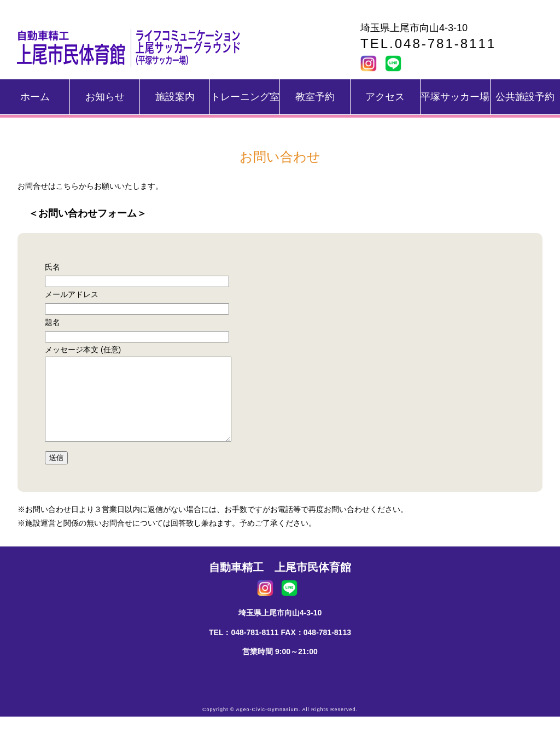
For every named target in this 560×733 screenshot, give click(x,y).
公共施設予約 (525, 97)
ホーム (35, 97)
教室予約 (315, 97)
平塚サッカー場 (455, 97)
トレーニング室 (245, 97)
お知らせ (105, 97)
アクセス (385, 97)
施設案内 (175, 97)
